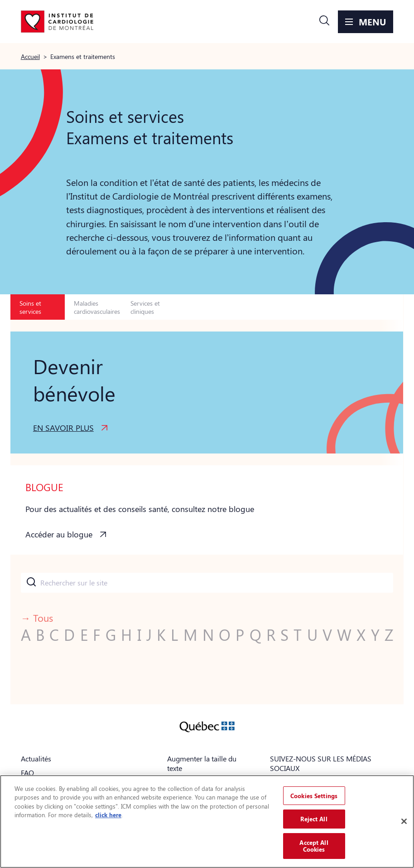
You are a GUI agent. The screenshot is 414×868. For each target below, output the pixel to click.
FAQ (27, 773)
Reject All (314, 819)
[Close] (404, 821)
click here (108, 815)
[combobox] (207, 583)
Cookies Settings (314, 796)
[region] (207, 822)
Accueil (30, 56)
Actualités (36, 758)
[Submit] (31, 583)
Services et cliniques (145, 307)
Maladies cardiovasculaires (96, 307)
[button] (324, 22)
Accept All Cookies (314, 846)
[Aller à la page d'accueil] (57, 22)
